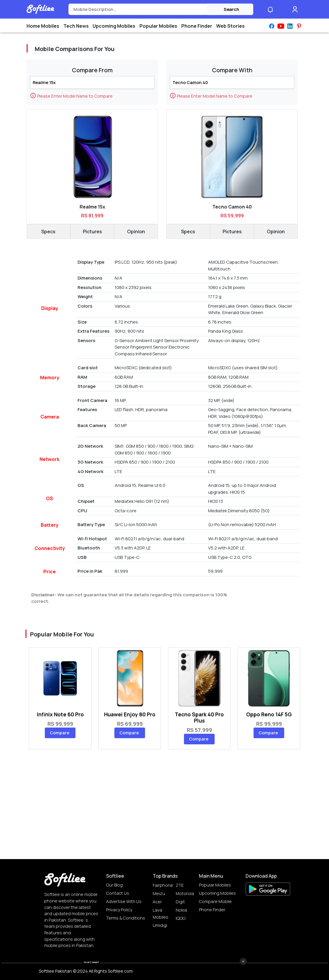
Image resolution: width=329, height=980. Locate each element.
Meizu (159, 893)
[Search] (138, 9)
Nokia (181, 910)
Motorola (185, 893)
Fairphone (163, 885)
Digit (180, 902)
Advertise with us (124, 901)
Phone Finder (212, 910)
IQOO (181, 918)
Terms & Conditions (126, 918)
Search (231, 9)
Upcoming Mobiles (217, 893)
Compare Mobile (215, 901)
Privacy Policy (119, 910)
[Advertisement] (164, 967)
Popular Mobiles (215, 885)
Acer (157, 902)
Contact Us (118, 893)
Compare (60, 733)
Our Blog (114, 885)
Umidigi (160, 925)
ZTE (180, 885)
